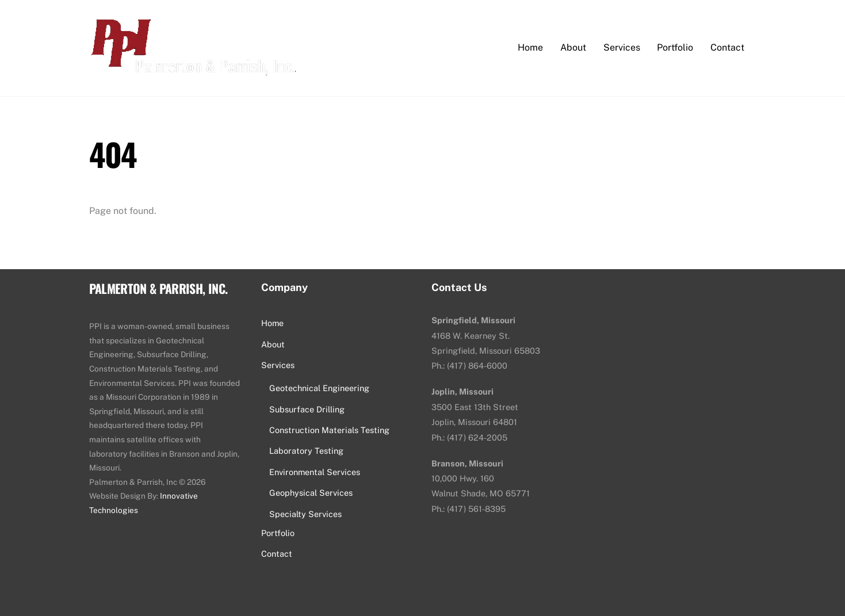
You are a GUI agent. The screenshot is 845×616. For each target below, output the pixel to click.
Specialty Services (305, 514)
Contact (727, 47)
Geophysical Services (311, 493)
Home (530, 47)
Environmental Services (315, 472)
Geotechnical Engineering (319, 388)
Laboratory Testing (306, 451)
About (573, 47)
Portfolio (675, 47)
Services (622, 47)
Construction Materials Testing (329, 430)
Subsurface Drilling (307, 409)
